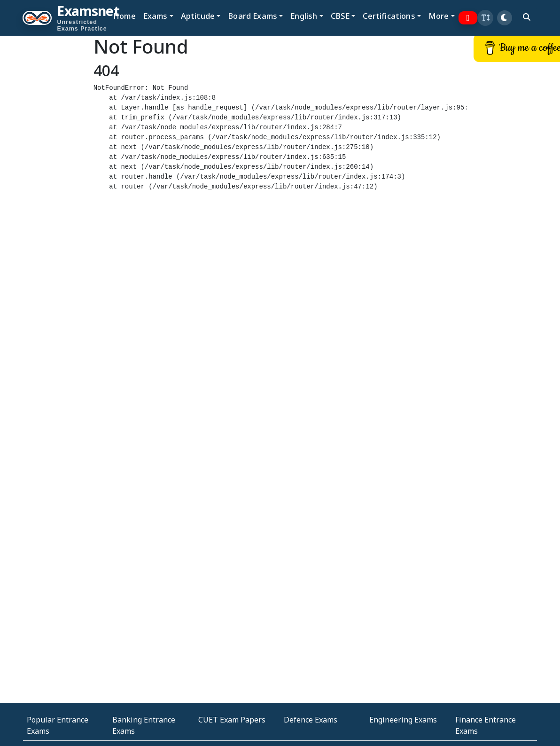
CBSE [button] (340, 16)
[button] (485, 18)
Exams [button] (156, 16)
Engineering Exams (403, 720)
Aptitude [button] (198, 16)
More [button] (439, 16)
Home (124, 16)
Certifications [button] (389, 16)
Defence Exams (311, 720)
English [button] (304, 16)
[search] (527, 17)
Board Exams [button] (253, 16)
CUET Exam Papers (232, 720)
